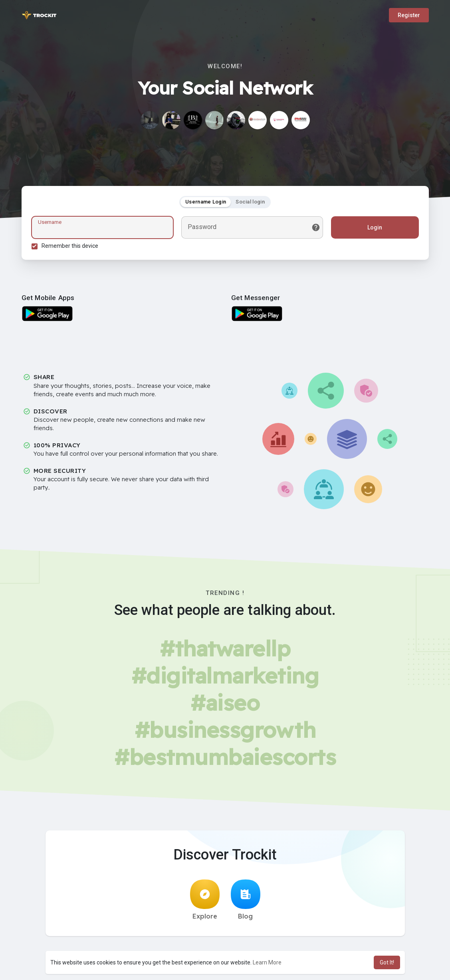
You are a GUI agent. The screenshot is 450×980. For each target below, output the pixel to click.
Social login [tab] (250, 202)
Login (375, 227)
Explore (205, 900)
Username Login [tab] (206, 202)
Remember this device (70, 246)
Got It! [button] (387, 962)
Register (409, 15)
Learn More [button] (267, 962)
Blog (246, 900)
